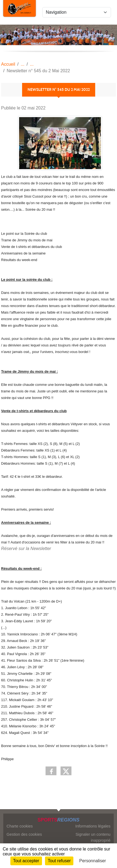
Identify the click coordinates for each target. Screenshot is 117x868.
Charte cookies (20, 826)
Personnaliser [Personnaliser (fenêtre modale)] (93, 861)
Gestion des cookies (24, 834)
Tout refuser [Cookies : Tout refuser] (59, 861)
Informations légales (93, 826)
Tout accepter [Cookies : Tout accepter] (26, 861)
